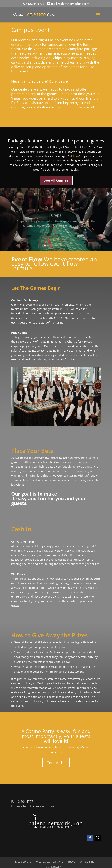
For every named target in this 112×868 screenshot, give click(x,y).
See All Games (56, 180)
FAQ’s (72, 862)
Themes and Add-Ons (50, 862)
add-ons (74, 156)
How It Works (23, 862)
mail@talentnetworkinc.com (34, 806)
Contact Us (56, 763)
